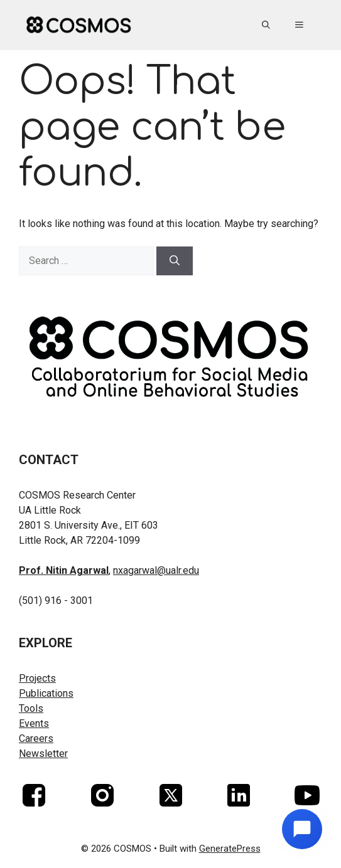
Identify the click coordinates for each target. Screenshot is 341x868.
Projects (37, 678)
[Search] (175, 261)
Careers (36, 738)
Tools (31, 708)
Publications (46, 693)
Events (34, 723)
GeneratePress (230, 849)
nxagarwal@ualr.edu (156, 570)
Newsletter (43, 754)
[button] (266, 25)
